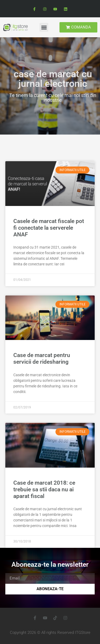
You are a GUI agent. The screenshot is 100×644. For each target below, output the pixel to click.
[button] (44, 27)
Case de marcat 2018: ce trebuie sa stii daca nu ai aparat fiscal (44, 489)
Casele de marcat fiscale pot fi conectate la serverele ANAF (49, 228)
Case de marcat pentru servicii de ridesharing (42, 359)
